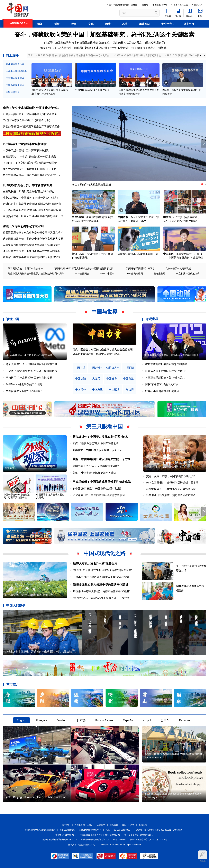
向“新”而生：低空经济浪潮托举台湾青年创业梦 (30, 163)
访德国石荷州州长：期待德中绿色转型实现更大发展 (33, 239)
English (21, 720)
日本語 (81, 720)
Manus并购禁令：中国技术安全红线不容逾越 (29, 355)
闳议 (74, 254)
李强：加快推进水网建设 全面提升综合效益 (31, 108)
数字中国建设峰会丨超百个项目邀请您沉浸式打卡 (32, 175)
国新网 (145, 5)
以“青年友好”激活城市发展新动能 (25, 144)
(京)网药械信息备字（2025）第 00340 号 (149, 839)
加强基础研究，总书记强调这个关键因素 (142, 34)
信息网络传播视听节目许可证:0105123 (59, 839)
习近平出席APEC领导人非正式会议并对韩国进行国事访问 (84, 268)
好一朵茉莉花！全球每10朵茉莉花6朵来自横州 (29, 595)
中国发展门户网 (160, 5)
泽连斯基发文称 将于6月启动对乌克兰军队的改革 (31, 251)
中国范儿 (169, 217)
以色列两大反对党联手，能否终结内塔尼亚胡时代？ (172, 355)
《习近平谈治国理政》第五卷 (139, 268)
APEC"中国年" (108, 274)
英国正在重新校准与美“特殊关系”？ (166, 378)
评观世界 (152, 319)
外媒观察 (10, 468)
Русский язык (104, 720)
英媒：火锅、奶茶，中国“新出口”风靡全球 (171, 476)
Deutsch (62, 720)
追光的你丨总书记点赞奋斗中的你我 (61, 48)
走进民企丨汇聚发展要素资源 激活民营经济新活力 (32, 204)
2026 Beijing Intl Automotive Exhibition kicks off (36, 797)
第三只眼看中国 (105, 426)
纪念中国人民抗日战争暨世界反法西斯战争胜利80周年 (36, 274)
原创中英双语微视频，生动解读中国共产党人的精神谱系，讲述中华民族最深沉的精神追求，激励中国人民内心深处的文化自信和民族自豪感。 (104, 354)
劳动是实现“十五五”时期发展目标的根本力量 (31, 364)
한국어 (165, 720)
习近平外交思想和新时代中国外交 (122, 5)
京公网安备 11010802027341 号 (139, 835)
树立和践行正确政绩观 (188, 274)
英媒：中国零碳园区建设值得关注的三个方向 (102, 459)
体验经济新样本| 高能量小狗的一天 (138, 254)
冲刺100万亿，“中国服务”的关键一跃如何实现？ (31, 198)
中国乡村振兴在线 (180, 5)
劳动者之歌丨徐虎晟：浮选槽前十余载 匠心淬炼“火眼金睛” (39, 652)
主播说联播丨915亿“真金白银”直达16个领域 (28, 191)
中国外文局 (197, 5)
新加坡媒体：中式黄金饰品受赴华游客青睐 (171, 489)
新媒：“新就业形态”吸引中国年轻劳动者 (96, 443)
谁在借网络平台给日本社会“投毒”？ (166, 371)
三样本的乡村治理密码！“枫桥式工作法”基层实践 (101, 577)
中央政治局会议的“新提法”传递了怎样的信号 (31, 371)
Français (41, 720)
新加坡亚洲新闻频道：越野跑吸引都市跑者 (171, 495)
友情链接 (143, 825)
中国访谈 (123, 217)
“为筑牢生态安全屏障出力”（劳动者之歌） (27, 120)
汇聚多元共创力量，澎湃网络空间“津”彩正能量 (30, 114)
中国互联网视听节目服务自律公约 (40, 830)
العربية (147, 720)
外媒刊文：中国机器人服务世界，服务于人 (97, 450)
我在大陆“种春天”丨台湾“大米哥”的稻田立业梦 (29, 169)
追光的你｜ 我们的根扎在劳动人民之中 (122, 43)
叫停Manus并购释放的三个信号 (24, 384)
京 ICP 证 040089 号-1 (66, 835)
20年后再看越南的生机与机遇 (162, 391)
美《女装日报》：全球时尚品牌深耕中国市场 (172, 483)
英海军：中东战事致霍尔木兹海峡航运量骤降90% (32, 257)
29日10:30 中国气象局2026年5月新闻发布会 (138, 55)
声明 (132, 825)
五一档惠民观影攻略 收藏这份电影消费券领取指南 (32, 210)
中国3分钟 (78, 217)
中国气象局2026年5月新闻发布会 (92, 90)
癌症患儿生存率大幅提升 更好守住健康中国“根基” (102, 591)
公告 (124, 825)
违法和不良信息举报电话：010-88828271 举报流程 (159, 830)
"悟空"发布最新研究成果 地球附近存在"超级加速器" (103, 570)
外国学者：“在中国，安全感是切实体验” (96, 466)
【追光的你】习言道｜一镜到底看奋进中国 (108, 48)
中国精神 (81, 390)
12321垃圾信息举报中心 (90, 830)
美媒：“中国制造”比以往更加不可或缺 (94, 473)
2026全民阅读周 (134, 274)
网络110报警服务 (67, 830)
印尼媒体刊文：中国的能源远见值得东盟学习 (99, 495)
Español (128, 720)
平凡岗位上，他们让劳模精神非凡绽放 (94, 185)
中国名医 (169, 254)
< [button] (201, 56)
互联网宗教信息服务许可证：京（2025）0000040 (103, 839)
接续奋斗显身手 (155, 43)
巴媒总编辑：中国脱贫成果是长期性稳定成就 (102, 482)
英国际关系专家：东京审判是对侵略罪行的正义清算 (33, 233)
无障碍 (202, 856)
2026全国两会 (82, 274)
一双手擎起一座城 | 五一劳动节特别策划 (26, 150)
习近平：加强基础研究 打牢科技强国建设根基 (71, 43)
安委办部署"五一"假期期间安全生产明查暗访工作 (31, 127)
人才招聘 (101, 825)
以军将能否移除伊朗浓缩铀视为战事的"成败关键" (31, 245)
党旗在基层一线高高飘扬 (178, 268)
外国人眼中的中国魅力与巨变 (161, 467)
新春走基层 (160, 274)
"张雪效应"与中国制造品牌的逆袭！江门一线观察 (101, 598)
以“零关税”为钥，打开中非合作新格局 (28, 185)
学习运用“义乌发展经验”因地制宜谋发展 (29, 378)
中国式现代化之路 (105, 553)
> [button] (204, 56)
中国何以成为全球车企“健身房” (24, 391)
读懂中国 (13, 319)
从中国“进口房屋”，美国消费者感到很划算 (97, 489)
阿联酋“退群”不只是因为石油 (162, 384)
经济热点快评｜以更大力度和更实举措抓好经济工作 (33, 216)
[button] (204, 143)
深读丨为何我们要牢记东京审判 (23, 226)
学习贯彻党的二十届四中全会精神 (25, 268)
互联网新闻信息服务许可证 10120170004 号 (100, 835)
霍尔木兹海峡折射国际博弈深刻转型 (166, 364)
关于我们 (66, 825)
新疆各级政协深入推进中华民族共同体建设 (101, 585)
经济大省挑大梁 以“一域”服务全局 (95, 563)
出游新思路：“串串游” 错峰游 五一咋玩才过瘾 (29, 157)
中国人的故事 (16, 605)
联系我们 (114, 825)
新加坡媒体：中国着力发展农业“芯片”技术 (100, 437)
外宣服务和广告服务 (84, 825)
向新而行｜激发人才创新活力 (152, 48)
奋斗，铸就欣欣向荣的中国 (49, 34)
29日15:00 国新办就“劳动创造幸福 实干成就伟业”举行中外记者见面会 (74, 55)
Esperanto (186, 720)
